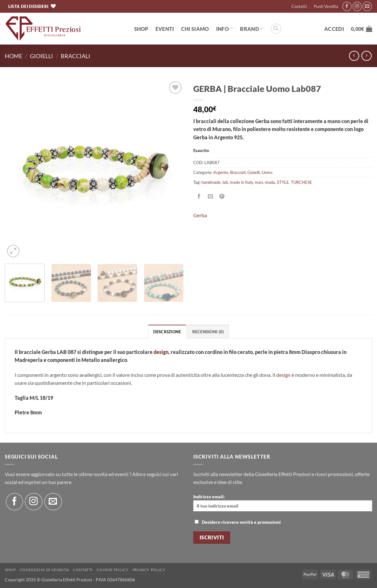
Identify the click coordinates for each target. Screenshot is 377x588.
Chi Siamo (195, 29)
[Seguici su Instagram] (357, 6)
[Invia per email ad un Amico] (211, 197)
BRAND (252, 28)
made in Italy (241, 182)
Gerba (200, 215)
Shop (141, 29)
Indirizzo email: (283, 503)
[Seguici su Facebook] (347, 6)
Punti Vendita (326, 6)
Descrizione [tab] (167, 332)
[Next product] (354, 56)
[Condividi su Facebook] (199, 197)
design (283, 375)
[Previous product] (366, 56)
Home (14, 56)
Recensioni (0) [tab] (208, 332)
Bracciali (75, 56)
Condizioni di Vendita (44, 570)
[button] (334, 29)
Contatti (299, 6)
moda (270, 182)
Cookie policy (113, 570)
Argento (221, 172)
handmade (211, 182)
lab (225, 182)
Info (225, 28)
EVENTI (165, 29)
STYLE (283, 182)
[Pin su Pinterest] (222, 197)
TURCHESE (302, 182)
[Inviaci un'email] (367, 6)
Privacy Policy (149, 570)
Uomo (267, 172)
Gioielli (41, 56)
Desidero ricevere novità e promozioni (238, 522)
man (259, 182)
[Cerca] (276, 29)
